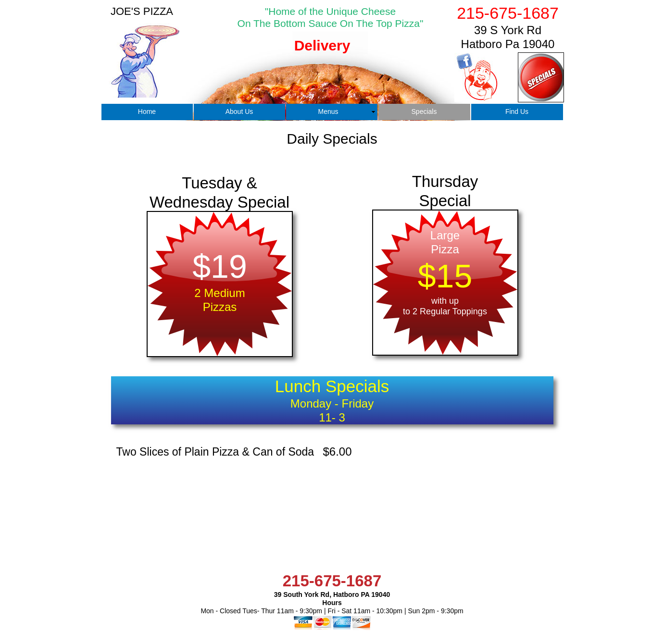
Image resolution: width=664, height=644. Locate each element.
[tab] (324, 59)
